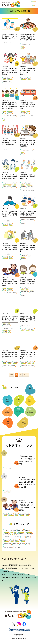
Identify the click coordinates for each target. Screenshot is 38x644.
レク (5, 468)
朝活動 (15, 116)
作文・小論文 (17, 547)
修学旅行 (23, 116)
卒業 (12, 534)
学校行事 (30, 44)
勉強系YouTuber (7, 544)
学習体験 (23, 187)
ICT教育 (4, 362)
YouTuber (22, 544)
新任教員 (23, 259)
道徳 (9, 331)
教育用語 (9, 187)
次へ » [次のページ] (26, 375)
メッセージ (23, 362)
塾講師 (4, 78)
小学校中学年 (29, 534)
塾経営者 (15, 362)
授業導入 (17, 540)
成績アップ (15, 544)
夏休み (28, 537)
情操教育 (9, 116)
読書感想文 (6, 540)
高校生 (22, 154)
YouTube (28, 544)
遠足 (32, 116)
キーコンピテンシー (7, 183)
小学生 (11, 43)
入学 (33, 362)
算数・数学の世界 (8, 547)
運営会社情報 (19, 635)
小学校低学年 (7, 537)
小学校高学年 (30, 187)
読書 (4, 119)
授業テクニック (24, 292)
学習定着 (5, 82)
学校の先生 (5, 43)
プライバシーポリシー (19, 639)
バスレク (23, 112)
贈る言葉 (9, 293)
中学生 (4, 112)
